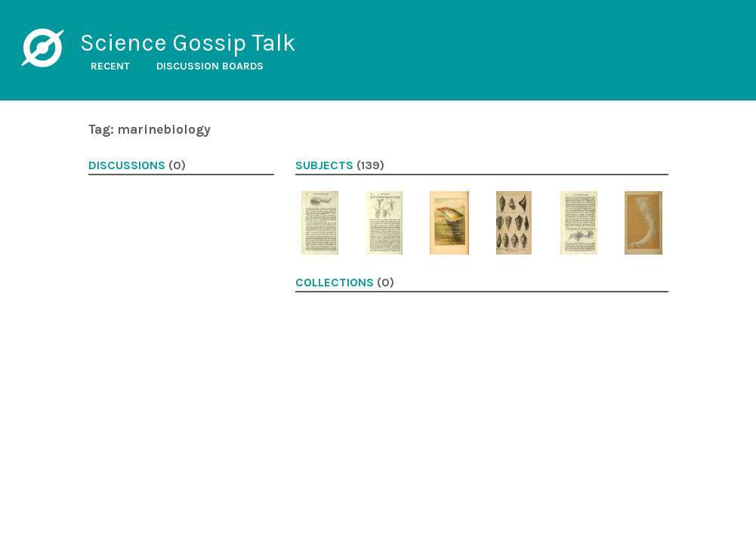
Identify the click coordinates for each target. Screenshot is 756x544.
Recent (110, 66)
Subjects (324, 165)
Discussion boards (210, 66)
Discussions (127, 165)
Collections (335, 283)
